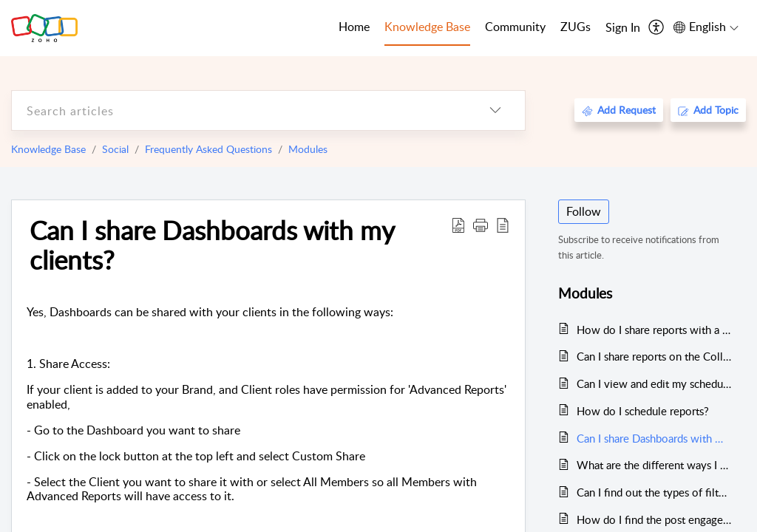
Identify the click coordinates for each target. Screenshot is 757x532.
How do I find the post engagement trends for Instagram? (654, 519)
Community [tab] (515, 27)
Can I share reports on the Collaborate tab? (654, 356)
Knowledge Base (48, 149)
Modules (308, 149)
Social (115, 149)
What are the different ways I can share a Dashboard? (654, 465)
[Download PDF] (458, 225)
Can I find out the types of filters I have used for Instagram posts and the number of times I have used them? (654, 492)
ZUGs (576, 27)
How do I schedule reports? (643, 411)
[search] (239, 110)
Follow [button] (584, 211)
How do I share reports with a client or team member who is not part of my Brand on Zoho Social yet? (654, 330)
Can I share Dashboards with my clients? (212, 245)
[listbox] (495, 110)
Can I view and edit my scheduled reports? (654, 383)
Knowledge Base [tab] (427, 27)
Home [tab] (354, 27)
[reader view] (503, 225)
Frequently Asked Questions (208, 149)
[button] (481, 225)
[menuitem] (623, 28)
